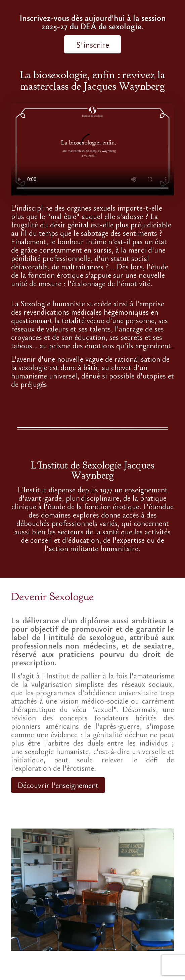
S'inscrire (93, 44)
